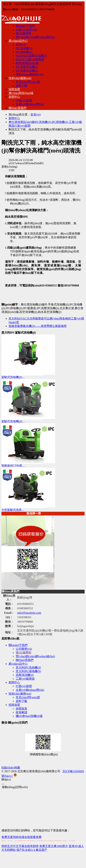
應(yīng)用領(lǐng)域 (21, 93)
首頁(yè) (21, 45)
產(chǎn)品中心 (18, 41)
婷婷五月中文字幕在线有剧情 (20, 846)
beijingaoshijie (26, 626)
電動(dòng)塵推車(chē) (30, 74)
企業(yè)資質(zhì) (26, 30)
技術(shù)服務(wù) (20, 78)
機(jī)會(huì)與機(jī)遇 (29, 716)
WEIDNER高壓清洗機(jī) (31, 56)
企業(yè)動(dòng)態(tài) (30, 104)
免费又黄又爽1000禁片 (54, 846)
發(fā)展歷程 (24, 33)
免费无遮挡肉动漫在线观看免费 (21, 837)
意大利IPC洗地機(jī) (28, 667)
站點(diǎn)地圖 (11, 768)
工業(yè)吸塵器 (25, 679)
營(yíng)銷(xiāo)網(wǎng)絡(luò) (35, 37)
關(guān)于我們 (18, 645)
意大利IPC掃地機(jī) (28, 671)
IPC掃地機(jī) (24, 52)
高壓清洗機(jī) (25, 675)
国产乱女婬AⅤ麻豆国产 (32, 850)
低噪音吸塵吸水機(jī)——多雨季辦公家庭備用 (38, 326)
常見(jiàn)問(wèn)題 (28, 82)
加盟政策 (21, 709)
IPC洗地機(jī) (24, 48)
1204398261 (24, 617)
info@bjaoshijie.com (29, 613)
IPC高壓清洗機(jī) (27, 67)
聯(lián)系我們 (17, 108)
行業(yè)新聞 (24, 100)
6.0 (6, 780)
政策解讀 (21, 712)
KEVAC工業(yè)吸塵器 (30, 59)
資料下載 (21, 86)
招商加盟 (14, 89)
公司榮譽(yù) (24, 649)
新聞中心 (14, 97)
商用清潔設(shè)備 (27, 63)
